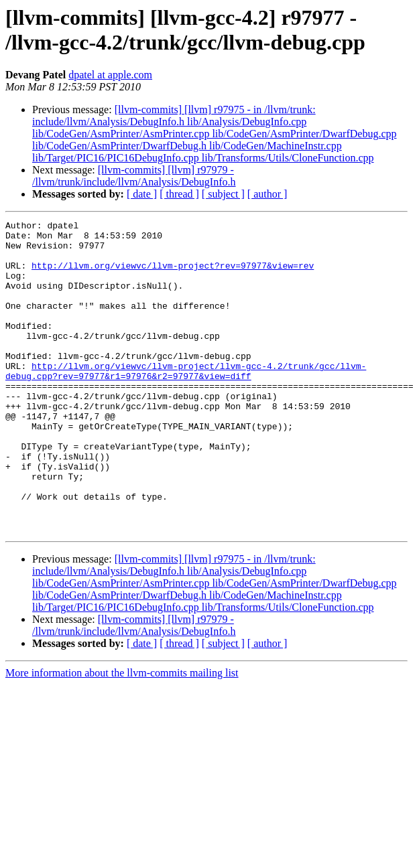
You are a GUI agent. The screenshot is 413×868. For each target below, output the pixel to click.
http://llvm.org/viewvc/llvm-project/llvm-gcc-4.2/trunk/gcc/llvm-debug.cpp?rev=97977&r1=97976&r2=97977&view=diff (186, 402)
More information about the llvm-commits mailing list (122, 735)
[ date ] (142, 194)
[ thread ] (179, 194)
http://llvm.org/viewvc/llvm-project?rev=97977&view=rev (173, 275)
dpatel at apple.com (110, 75)
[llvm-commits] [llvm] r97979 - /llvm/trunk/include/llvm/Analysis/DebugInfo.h (134, 176)
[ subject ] (223, 194)
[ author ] (268, 194)
